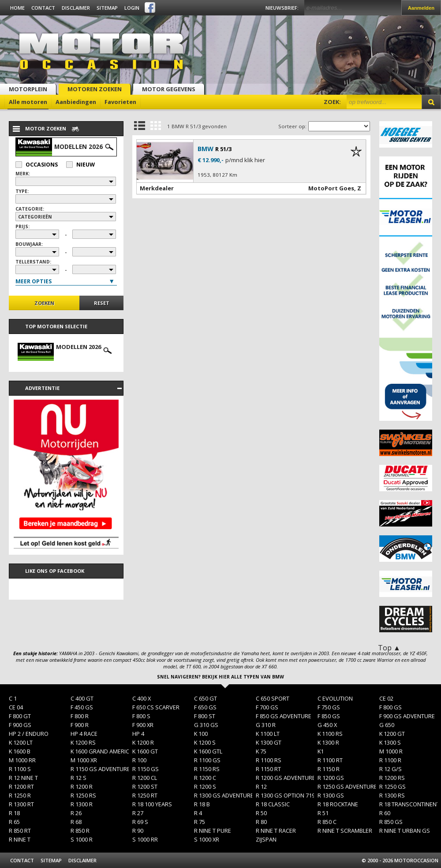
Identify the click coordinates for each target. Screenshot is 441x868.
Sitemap (107, 8)
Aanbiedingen (76, 102)
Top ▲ (389, 648)
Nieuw (80, 165)
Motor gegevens (169, 89)
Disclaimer (76, 8)
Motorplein (28, 89)
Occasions (37, 165)
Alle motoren (28, 102)
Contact (43, 8)
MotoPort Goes (331, 188)
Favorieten (120, 102)
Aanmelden (421, 8)
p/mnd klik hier (245, 160)
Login (132, 8)
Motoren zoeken (95, 89)
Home (17, 8)
